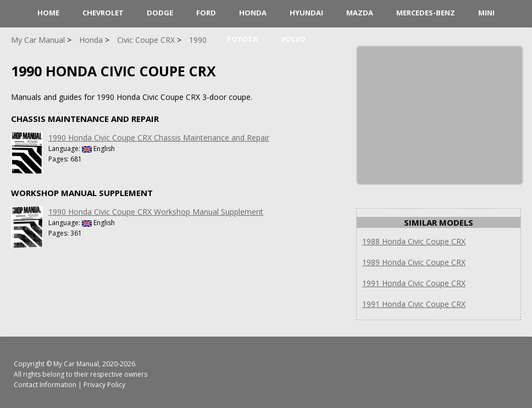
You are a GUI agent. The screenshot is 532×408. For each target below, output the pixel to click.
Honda (253, 13)
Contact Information (45, 385)
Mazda (360, 13)
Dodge (160, 13)
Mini (486, 13)
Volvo (293, 39)
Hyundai (306, 13)
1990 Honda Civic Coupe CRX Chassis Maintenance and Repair (159, 138)
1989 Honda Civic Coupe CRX (414, 262)
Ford (206, 13)
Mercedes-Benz (426, 13)
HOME (48, 13)
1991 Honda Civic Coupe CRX (414, 283)
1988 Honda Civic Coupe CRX (414, 241)
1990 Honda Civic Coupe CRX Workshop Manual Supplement (156, 212)
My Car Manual (76, 364)
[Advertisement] (440, 115)
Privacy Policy (104, 385)
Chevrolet (103, 13)
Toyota (242, 39)
